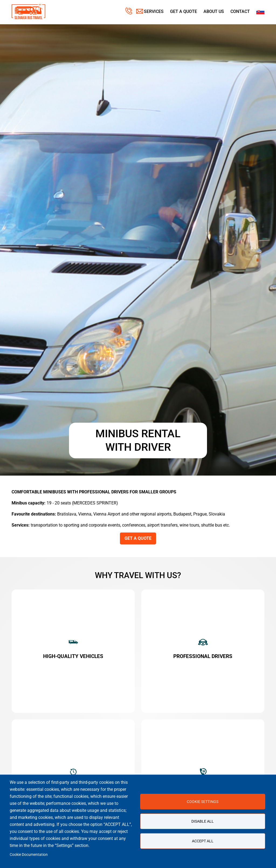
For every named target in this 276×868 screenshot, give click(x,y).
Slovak (260, 12)
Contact (240, 11)
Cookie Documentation (29, 855)
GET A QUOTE (138, 538)
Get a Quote (184, 11)
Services (154, 11)
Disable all (203, 821)
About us (214, 11)
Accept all (203, 841)
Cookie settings (203, 802)
